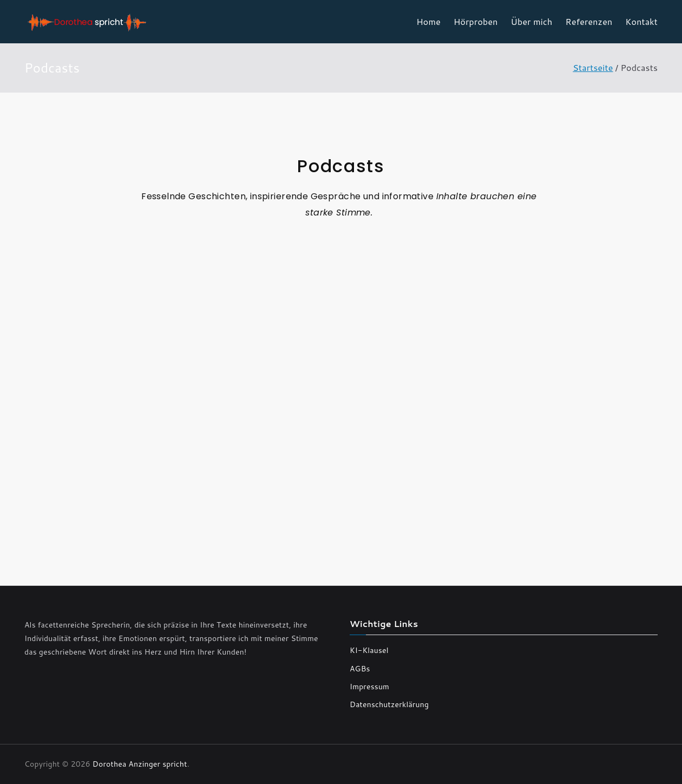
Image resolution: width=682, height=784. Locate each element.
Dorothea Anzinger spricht (140, 764)
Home (428, 21)
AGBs (360, 669)
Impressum (369, 687)
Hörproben (476, 21)
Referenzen (589, 21)
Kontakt (641, 21)
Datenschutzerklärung (389, 704)
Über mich (532, 21)
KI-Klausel (369, 650)
